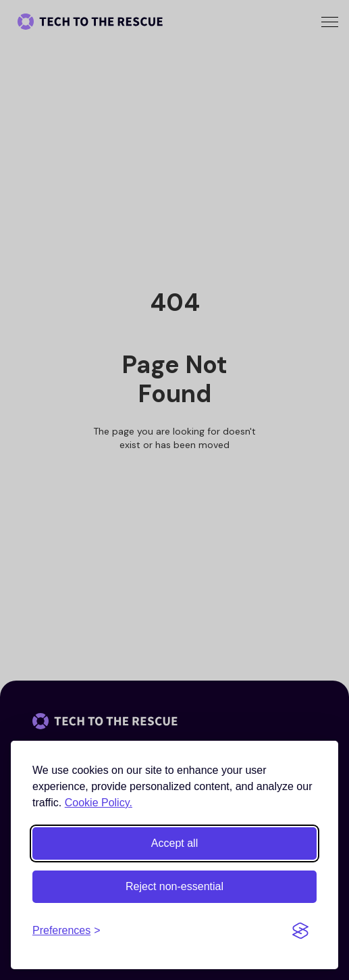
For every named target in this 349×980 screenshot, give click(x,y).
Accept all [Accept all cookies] (174, 843)
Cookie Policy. (99, 803)
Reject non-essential (174, 886)
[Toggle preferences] (66, 931)
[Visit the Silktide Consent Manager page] (300, 931)
